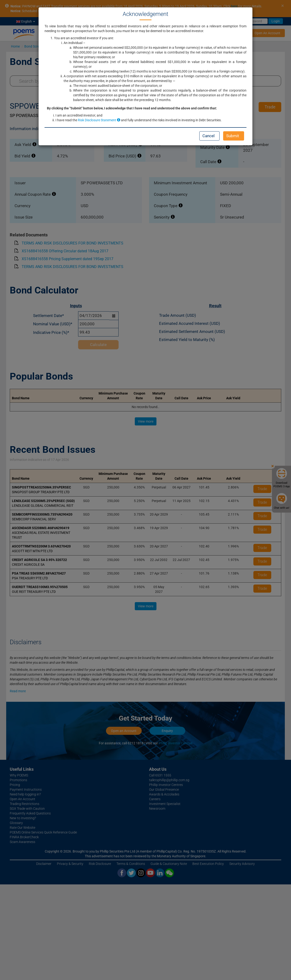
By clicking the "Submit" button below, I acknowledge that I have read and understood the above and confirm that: (132, 108)
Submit (233, 136)
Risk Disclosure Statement (99, 120)
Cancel (208, 136)
